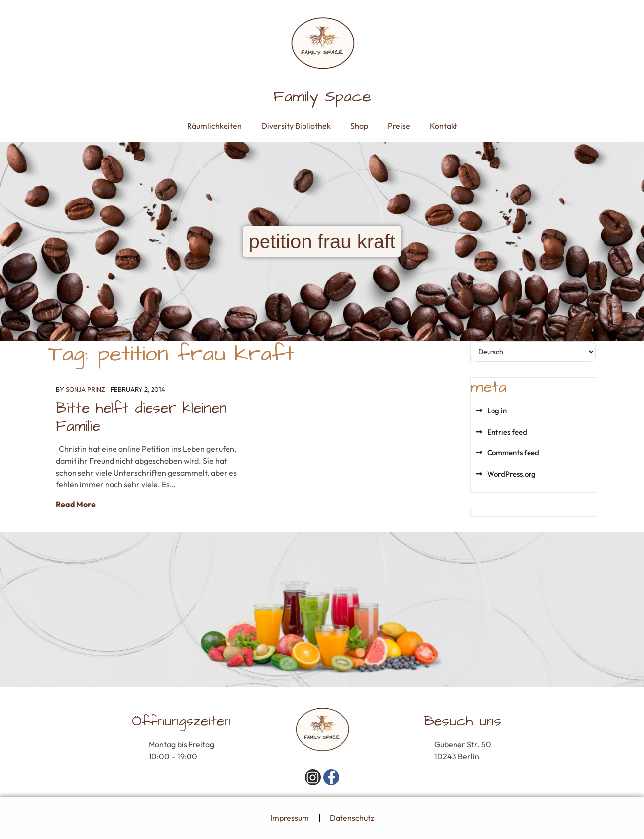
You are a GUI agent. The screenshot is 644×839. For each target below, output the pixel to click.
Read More (76, 504)
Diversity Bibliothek (296, 126)
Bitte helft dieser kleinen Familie (141, 417)
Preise (399, 126)
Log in (497, 411)
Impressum (290, 818)
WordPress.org (511, 474)
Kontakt (444, 126)
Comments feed (513, 453)
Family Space (322, 97)
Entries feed (507, 432)
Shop (359, 126)
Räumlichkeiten (214, 126)
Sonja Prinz (85, 389)
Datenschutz (352, 818)
